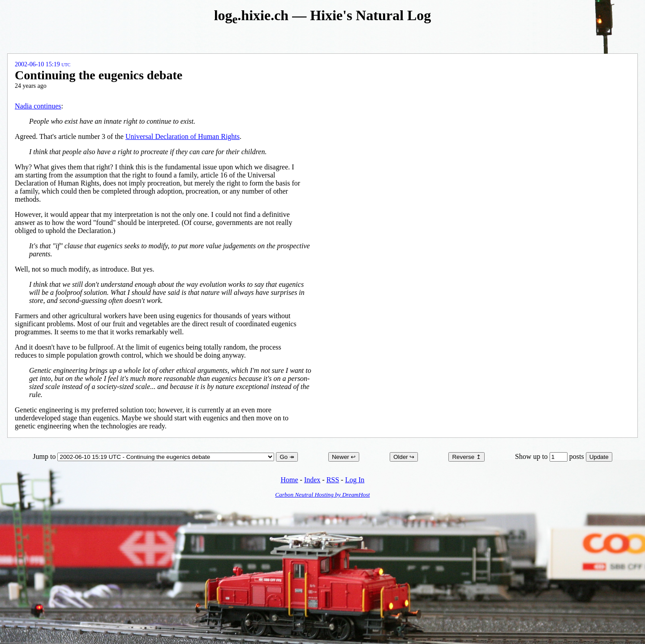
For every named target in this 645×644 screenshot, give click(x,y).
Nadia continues (38, 106)
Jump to (154, 456)
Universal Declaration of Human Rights (183, 136)
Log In (355, 480)
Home (289, 480)
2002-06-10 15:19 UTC (43, 64)
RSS (333, 480)
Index (312, 480)
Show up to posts (550, 456)
